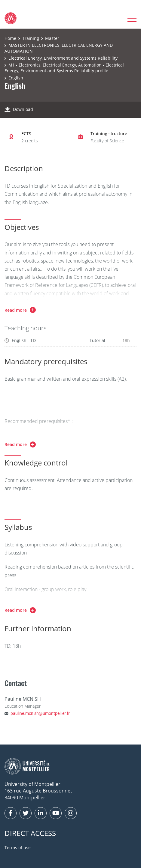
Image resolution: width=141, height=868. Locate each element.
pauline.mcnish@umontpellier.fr (40, 713)
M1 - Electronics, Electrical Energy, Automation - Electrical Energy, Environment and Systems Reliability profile (64, 68)
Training (31, 38)
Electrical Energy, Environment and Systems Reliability (63, 58)
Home (10, 38)
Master (52, 38)
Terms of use (18, 847)
